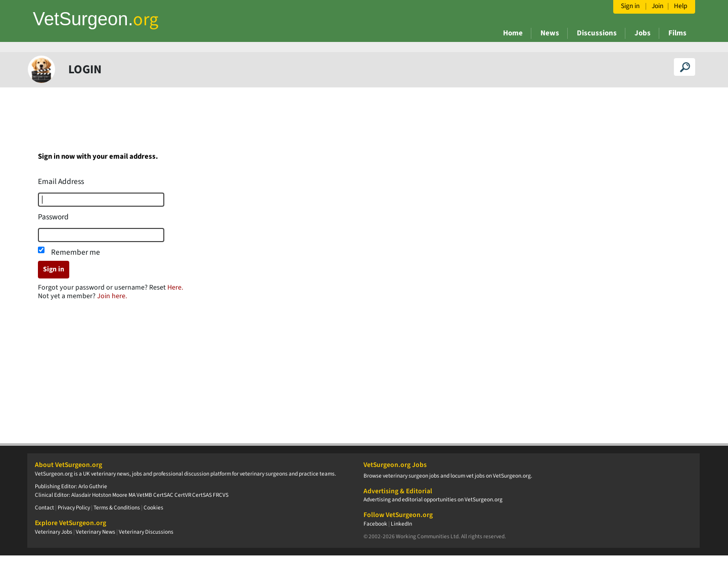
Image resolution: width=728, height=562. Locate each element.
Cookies (153, 508)
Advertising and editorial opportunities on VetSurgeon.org (433, 500)
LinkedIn (401, 524)
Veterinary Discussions (146, 532)
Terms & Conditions (117, 508)
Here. (175, 288)
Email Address (61, 181)
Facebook (375, 524)
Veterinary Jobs (54, 532)
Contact (44, 508)
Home (513, 33)
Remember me (76, 252)
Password (53, 217)
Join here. (112, 296)
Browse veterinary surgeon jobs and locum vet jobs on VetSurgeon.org (447, 476)
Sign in (54, 269)
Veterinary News (96, 532)
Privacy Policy (74, 508)
